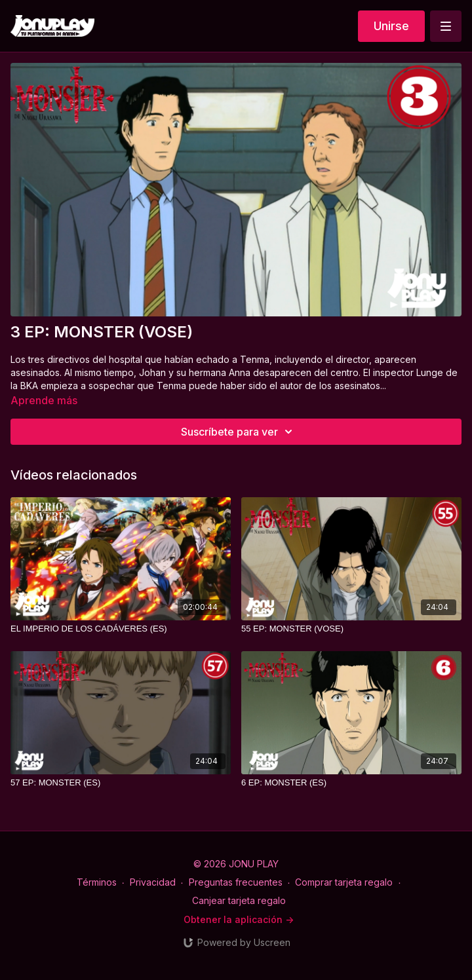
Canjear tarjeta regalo (239, 900)
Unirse (391, 26)
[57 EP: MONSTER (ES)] (121, 783)
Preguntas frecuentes (236, 882)
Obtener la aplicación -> (239, 919)
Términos (97, 882)
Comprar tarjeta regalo (344, 882)
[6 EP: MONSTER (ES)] (351, 783)
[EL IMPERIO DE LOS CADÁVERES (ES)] (121, 629)
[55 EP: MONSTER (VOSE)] (351, 629)
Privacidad (153, 882)
